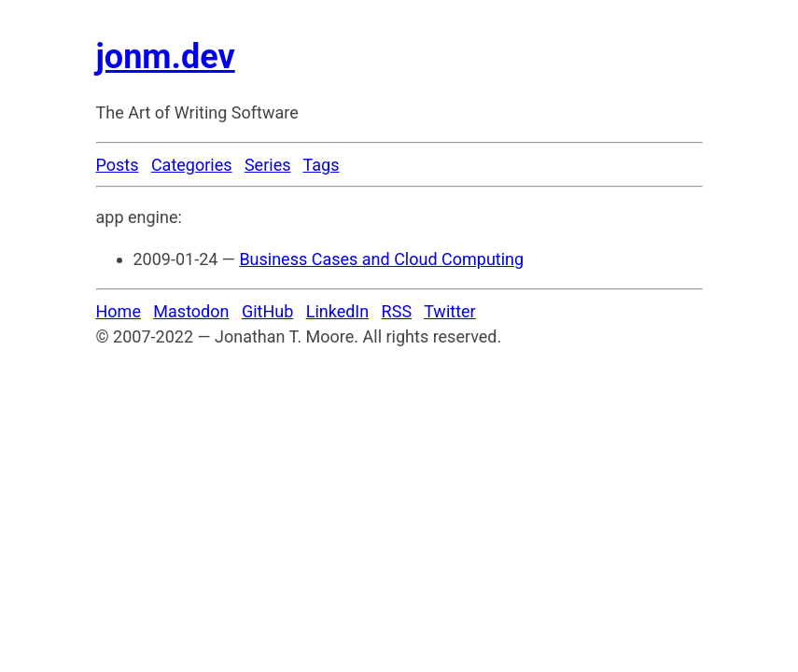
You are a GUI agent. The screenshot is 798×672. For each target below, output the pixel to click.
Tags (322, 165)
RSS (397, 311)
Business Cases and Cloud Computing (381, 259)
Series (268, 165)
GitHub (267, 311)
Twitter (450, 311)
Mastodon (191, 311)
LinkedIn (338, 311)
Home (119, 311)
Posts (118, 165)
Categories (192, 165)
